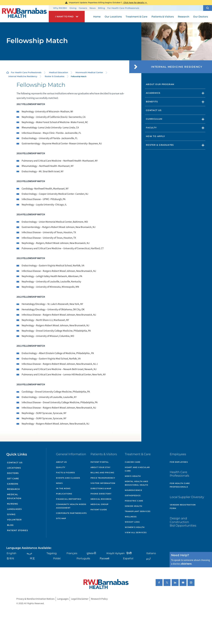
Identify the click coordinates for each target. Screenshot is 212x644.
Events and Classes (68, 478)
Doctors (13, 473)
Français (72, 553)
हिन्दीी (129, 553)
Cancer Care (133, 462)
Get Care (13, 479)
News (93, 8)
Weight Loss (132, 522)
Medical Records (101, 499)
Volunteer (14, 520)
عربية (29, 553)
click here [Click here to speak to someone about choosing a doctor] (186, 564)
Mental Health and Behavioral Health (136, 483)
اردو (148, 558)
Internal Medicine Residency (23, 76)
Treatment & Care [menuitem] (137, 17)
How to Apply (155, 136)
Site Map (61, 518)
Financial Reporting (69, 499)
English (11, 553)
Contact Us (154, 110)
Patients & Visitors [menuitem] (163, 17)
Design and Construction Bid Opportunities (183, 522)
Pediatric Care (134, 501)
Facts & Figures (66, 473)
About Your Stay (100, 467)
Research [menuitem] (184, 17)
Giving (73, 8)
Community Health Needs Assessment (71, 506)
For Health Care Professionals (123, 8)
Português (83, 558)
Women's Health (135, 527)
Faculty (151, 128)
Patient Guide (99, 510)
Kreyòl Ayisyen (116, 553)
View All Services (136, 532)
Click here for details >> (135, 2)
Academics (153, 93)
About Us (62, 462)
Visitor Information (103, 483)
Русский (105, 558)
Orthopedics (133, 495)
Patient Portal (100, 462)
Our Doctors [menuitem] (201, 17)
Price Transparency (103, 478)
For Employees (179, 462)
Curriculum (154, 119)
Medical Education (59, 72)
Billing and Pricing (102, 473)
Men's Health (133, 476)
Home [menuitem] (97, 17)
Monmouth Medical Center (89, 72)
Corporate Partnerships (71, 513)
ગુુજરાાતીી (91, 553)
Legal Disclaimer (80, 599)
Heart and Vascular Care (137, 469)
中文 (32, 558)
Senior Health (134, 506)
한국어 (10, 558)
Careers (83, 8)
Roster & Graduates (55, 76)
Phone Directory (101, 494)
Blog (10, 525)
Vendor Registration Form (183, 506)
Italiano (151, 553)
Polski (57, 558)
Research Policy (99, 599)
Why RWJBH (60, 8)
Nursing (13, 504)
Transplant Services (138, 511)
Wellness (131, 517)
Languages (14, 509)
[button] (208, 8)
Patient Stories (17, 530)
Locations (14, 468)
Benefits (152, 102)
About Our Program (160, 84)
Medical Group (100, 504)
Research (14, 489)
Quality (61, 467)
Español (128, 558)
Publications (64, 494)
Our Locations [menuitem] (113, 17)
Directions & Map (101, 488)
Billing (102, 8)
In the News (63, 488)
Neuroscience (133, 490)
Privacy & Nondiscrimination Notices (35, 599)
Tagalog (52, 553)
